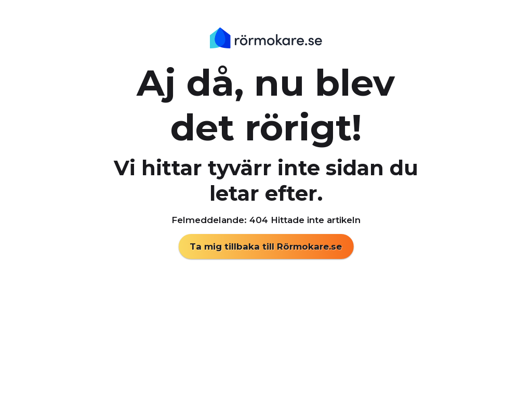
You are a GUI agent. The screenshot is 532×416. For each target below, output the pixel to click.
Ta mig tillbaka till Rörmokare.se (266, 246)
